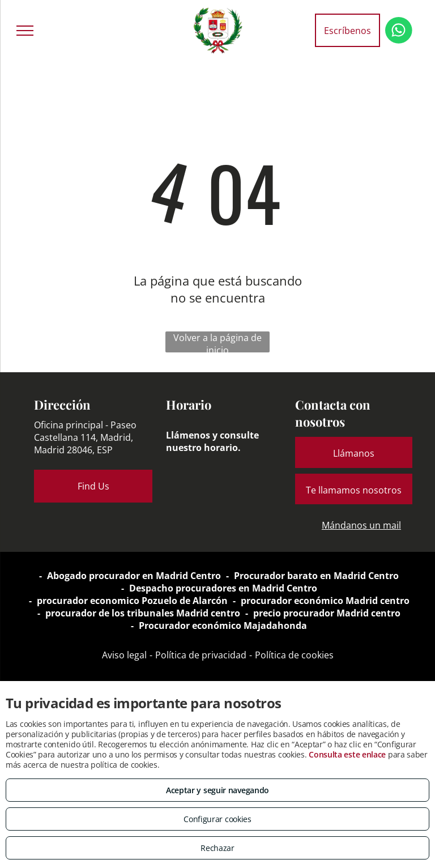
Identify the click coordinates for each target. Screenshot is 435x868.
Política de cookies (294, 655)
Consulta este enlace (347, 754)
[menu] (25, 31)
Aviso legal (124, 655)
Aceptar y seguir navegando (217, 790)
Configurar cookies (217, 819)
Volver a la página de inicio (217, 342)
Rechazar (217, 848)
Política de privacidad (201, 655)
